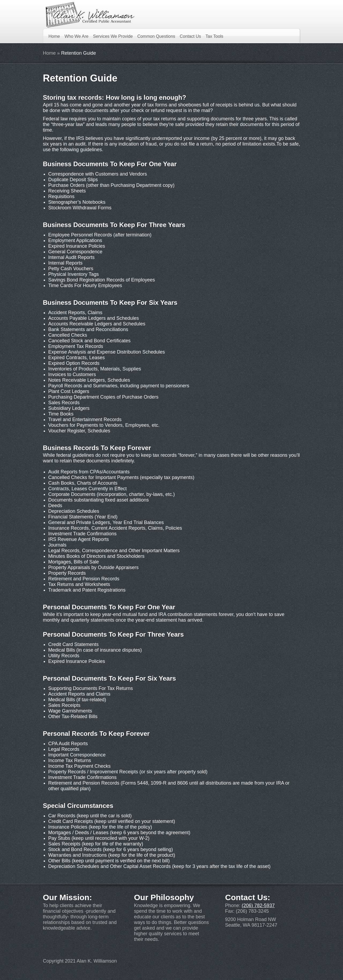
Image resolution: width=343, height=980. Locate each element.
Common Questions (156, 36)
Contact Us (190, 36)
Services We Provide (113, 36)
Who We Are (77, 36)
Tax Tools (214, 36)
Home (54, 36)
